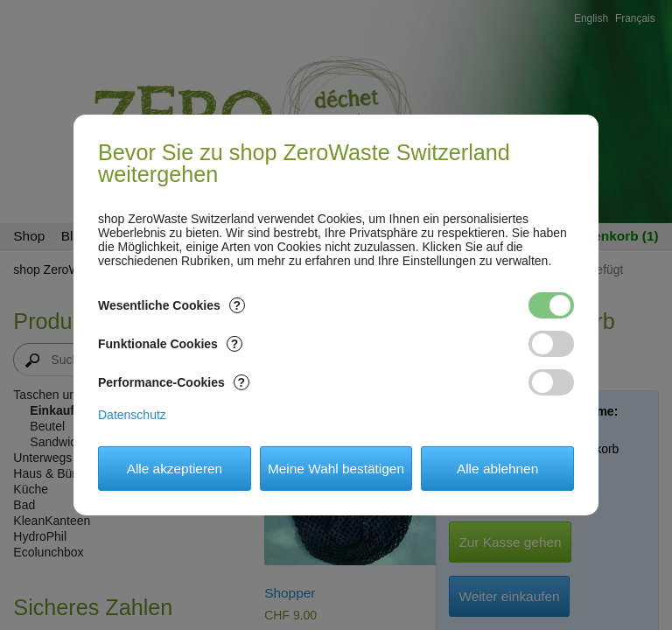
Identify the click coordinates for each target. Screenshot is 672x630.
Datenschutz (132, 415)
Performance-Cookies (174, 382)
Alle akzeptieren (175, 469)
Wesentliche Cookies (171, 305)
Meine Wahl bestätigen (336, 469)
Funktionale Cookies (170, 344)
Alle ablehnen (497, 469)
